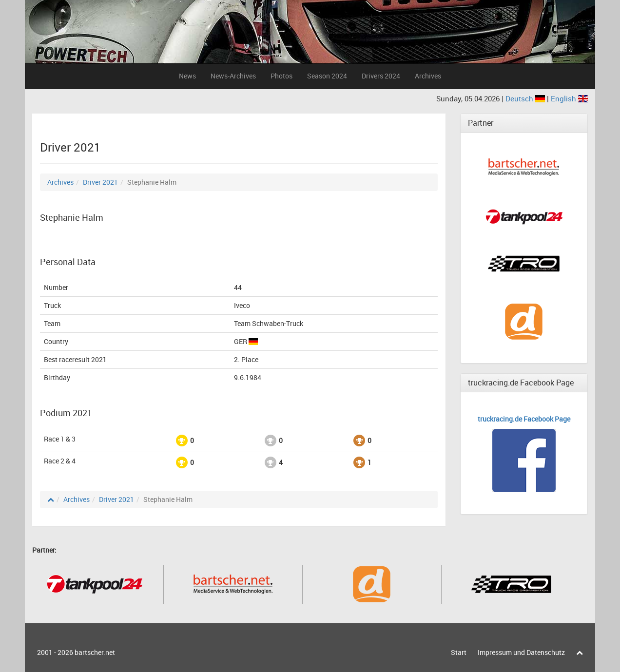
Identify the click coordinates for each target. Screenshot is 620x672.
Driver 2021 (100, 182)
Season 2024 (327, 76)
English (569, 98)
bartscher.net (95, 652)
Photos (281, 76)
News (187, 76)
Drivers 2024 (381, 76)
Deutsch (526, 98)
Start (459, 652)
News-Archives (233, 76)
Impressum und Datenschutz (521, 652)
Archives (428, 76)
